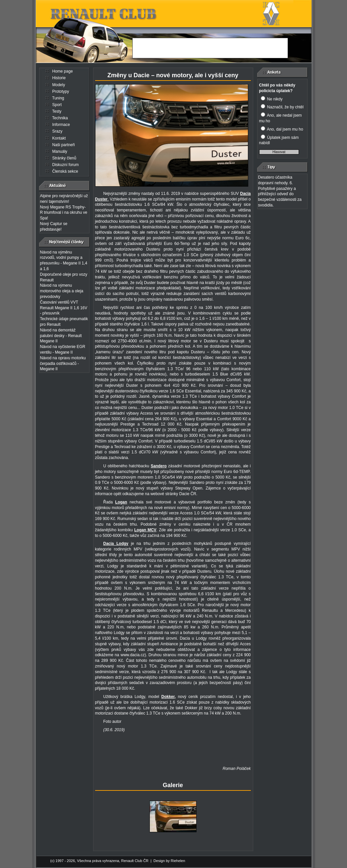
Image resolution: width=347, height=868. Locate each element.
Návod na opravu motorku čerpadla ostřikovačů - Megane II (63, 364)
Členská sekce (65, 171)
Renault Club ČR (135, 861)
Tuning (58, 98)
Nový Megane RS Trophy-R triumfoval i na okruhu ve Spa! (64, 213)
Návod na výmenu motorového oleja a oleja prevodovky (62, 291)
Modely (59, 85)
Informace (61, 125)
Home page (63, 71)
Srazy (58, 131)
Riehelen (178, 861)
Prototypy (61, 91)
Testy (57, 111)
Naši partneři (64, 145)
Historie (59, 78)
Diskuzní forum (66, 165)
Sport (57, 105)
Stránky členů (64, 158)
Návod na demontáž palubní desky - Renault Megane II (61, 336)
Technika (60, 118)
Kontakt (59, 138)
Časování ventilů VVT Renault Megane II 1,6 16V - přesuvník (64, 308)
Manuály (60, 151)
